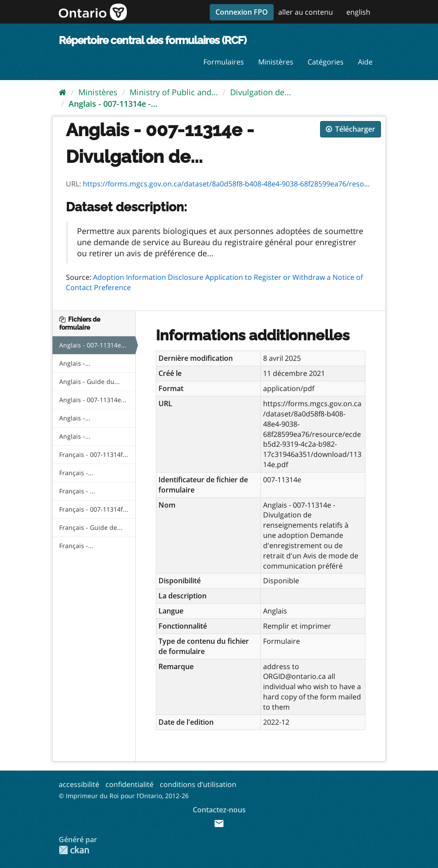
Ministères (276, 62)
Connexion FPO (242, 12)
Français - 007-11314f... (94, 454)
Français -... (76, 473)
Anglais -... (75, 363)
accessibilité (79, 784)
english (358, 12)
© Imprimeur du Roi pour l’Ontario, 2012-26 (124, 796)
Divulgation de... (261, 92)
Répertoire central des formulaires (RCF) (152, 40)
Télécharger (351, 129)
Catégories (326, 62)
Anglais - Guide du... (89, 382)
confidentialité (130, 784)
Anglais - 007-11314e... (93, 345)
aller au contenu (306, 12)
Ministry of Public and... (174, 92)
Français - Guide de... (91, 527)
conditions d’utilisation (198, 784)
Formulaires (224, 62)
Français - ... (77, 491)
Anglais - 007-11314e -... (113, 104)
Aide (365, 62)
